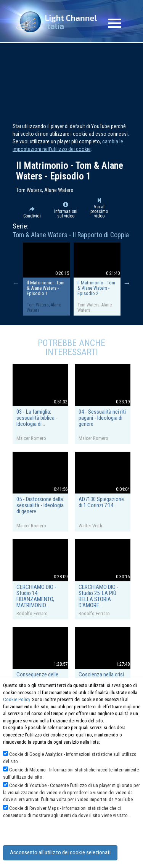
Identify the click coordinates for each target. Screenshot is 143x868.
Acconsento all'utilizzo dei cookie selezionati (60, 852)
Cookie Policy (16, 699)
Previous (16, 283)
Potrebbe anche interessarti (71, 348)
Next (127, 283)
